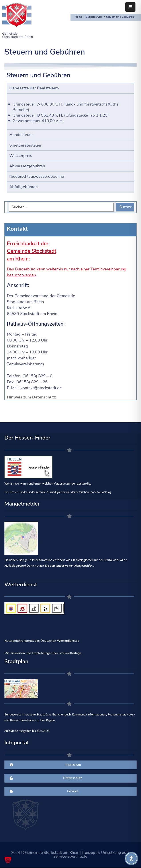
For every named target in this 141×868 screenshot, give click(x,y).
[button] (8, 860)
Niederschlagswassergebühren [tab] (37, 176)
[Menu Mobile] (130, 7)
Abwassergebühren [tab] (27, 166)
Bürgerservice (94, 17)
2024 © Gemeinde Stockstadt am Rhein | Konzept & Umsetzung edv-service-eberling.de (70, 855)
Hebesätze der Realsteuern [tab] (34, 88)
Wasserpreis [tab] (21, 156)
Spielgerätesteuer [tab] (25, 145)
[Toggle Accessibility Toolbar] (131, 858)
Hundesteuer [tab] (21, 135)
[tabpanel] (70, 111)
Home (79, 17)
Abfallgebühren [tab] (23, 187)
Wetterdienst (21, 585)
